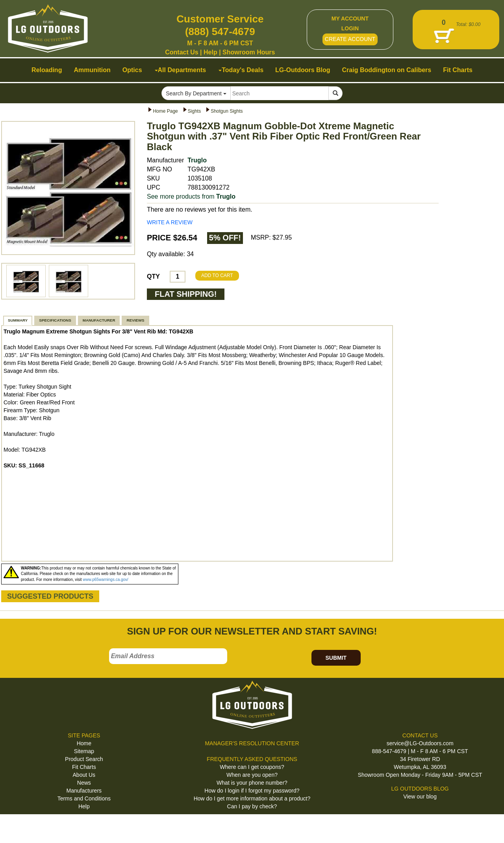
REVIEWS (135, 320)
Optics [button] (132, 70)
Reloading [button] (47, 70)
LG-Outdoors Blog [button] (303, 70)
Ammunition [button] (92, 70)
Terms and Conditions (84, 798)
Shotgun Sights (227, 111)
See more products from (191, 196)
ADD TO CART (217, 275)
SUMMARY (18, 320)
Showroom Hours (249, 52)
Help (210, 52)
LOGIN (350, 28)
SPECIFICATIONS (55, 320)
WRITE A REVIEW (170, 222)
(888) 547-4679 (220, 32)
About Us (84, 775)
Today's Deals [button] (241, 70)
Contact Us (182, 52)
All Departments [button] (181, 70)
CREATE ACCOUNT (350, 39)
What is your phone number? (252, 783)
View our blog (420, 796)
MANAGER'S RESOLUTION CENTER (252, 743)
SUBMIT (336, 658)
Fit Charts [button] (458, 70)
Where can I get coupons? (252, 767)
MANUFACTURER (99, 320)
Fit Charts (84, 767)
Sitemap (84, 751)
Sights (194, 111)
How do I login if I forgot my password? (252, 791)
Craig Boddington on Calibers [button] (387, 70)
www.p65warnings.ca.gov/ (106, 580)
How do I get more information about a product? (252, 798)
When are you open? (252, 775)
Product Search (84, 759)
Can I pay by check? (252, 806)
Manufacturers (84, 791)
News (84, 783)
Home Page (165, 111)
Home (84, 743)
